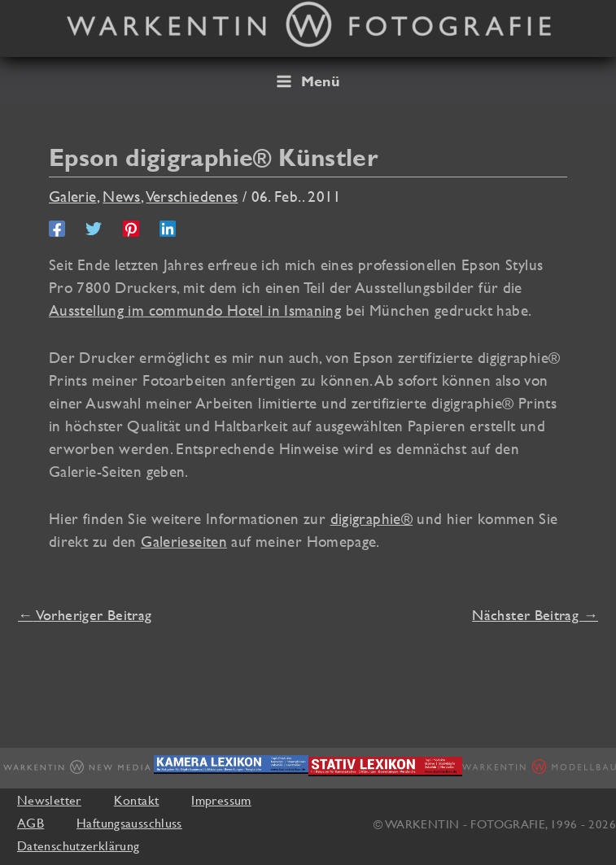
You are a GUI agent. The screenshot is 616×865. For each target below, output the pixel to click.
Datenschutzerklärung (78, 845)
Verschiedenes (192, 196)
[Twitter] (94, 228)
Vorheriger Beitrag (85, 615)
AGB (31, 823)
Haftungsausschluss (129, 823)
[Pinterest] (131, 228)
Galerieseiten (184, 541)
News (122, 196)
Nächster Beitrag (535, 615)
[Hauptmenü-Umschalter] (308, 81)
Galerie (73, 196)
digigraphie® (371, 518)
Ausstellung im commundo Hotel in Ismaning (195, 310)
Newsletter (49, 800)
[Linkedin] (168, 228)
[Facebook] (57, 228)
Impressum (221, 800)
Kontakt (137, 800)
